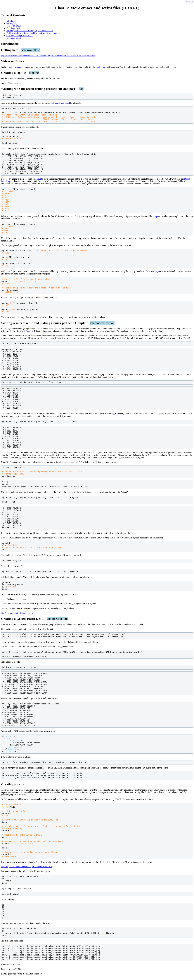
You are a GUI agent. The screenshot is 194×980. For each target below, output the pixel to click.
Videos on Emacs (14, 26)
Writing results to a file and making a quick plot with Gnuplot (33, 33)
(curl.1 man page (62, 103)
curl (52, 103)
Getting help (12, 23)
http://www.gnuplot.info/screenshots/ (17, 616)
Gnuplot (29, 331)
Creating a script (14, 38)
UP (187, 2)
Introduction (12, 21)
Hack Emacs (101, 67)
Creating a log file (14, 28)
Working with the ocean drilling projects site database (30, 31)
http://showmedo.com (16, 67)
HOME (191, 2)
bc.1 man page (153, 272)
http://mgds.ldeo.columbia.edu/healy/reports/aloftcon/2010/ (27, 869)
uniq (155, 216)
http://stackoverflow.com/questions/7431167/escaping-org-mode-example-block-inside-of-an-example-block (48, 56)
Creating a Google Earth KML (20, 35)
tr (114, 414)
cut (39, 179)
